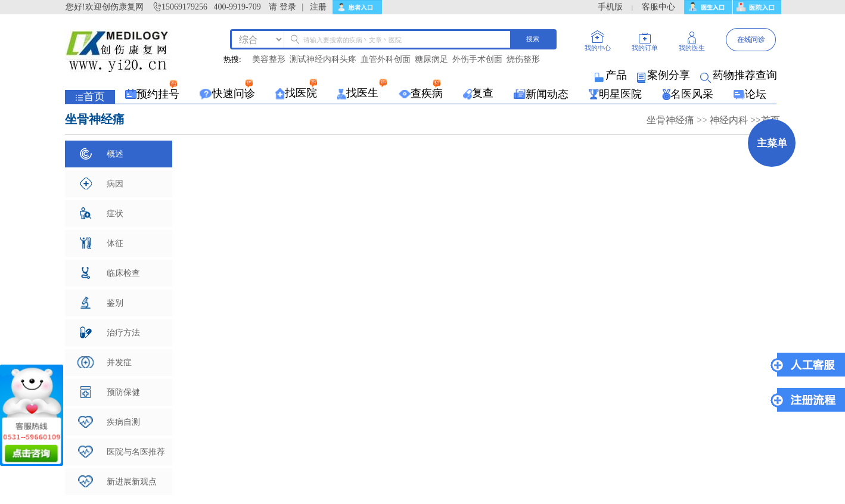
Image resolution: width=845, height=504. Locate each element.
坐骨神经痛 (672, 120)
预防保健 (110, 392)
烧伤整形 (523, 60)
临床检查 (111, 273)
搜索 (533, 39)
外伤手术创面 (477, 60)
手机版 (610, 7)
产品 (612, 75)
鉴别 (102, 303)
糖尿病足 (431, 60)
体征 (102, 243)
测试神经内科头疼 (323, 60)
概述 (102, 154)
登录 (288, 7)
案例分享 (664, 75)
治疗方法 (110, 332)
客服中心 (658, 7)
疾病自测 (109, 422)
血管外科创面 (386, 60)
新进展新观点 (117, 481)
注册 (318, 7)
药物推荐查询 (740, 75)
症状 (102, 213)
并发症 (105, 362)
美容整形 (269, 60)
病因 (102, 183)
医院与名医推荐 (122, 452)
